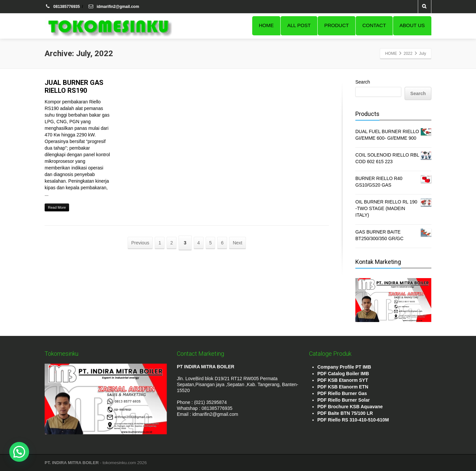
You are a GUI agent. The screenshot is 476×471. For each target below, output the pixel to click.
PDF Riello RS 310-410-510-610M (353, 420)
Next (238, 243)
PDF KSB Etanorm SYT (343, 380)
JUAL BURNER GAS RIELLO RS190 (74, 87)
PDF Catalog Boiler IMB (343, 374)
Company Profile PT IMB (344, 367)
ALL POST (299, 25)
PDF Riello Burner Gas (342, 393)
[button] (19, 452)
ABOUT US (412, 25)
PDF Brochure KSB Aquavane (350, 407)
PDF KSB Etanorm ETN (343, 387)
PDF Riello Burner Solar (344, 400)
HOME (266, 25)
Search (363, 82)
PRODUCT (337, 25)
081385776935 (63, 7)
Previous (140, 243)
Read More (57, 207)
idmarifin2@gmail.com (114, 7)
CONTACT (374, 25)
